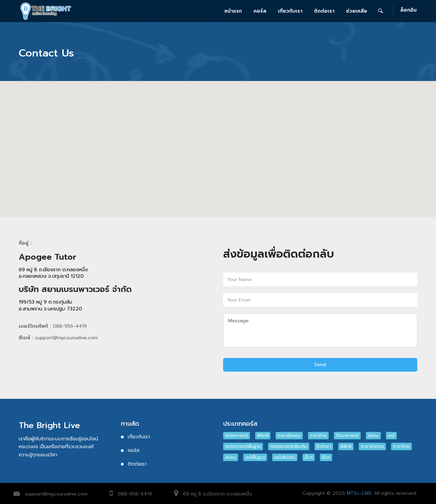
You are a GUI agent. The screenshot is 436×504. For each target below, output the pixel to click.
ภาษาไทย (318, 436)
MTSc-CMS (359, 493)
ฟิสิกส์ (263, 436)
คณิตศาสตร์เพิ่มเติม (289, 446)
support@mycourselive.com (56, 494)
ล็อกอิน (408, 10)
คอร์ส (260, 11)
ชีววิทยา (324, 446)
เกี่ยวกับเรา (290, 11)
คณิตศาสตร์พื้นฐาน (243, 446)
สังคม (373, 436)
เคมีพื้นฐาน (255, 457)
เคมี (391, 436)
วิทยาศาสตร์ (347, 436)
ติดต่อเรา (324, 11)
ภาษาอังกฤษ (289, 436)
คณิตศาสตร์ (237, 436)
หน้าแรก (233, 11)
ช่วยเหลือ (357, 11)
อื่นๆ (309, 457)
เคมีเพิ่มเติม (285, 457)
